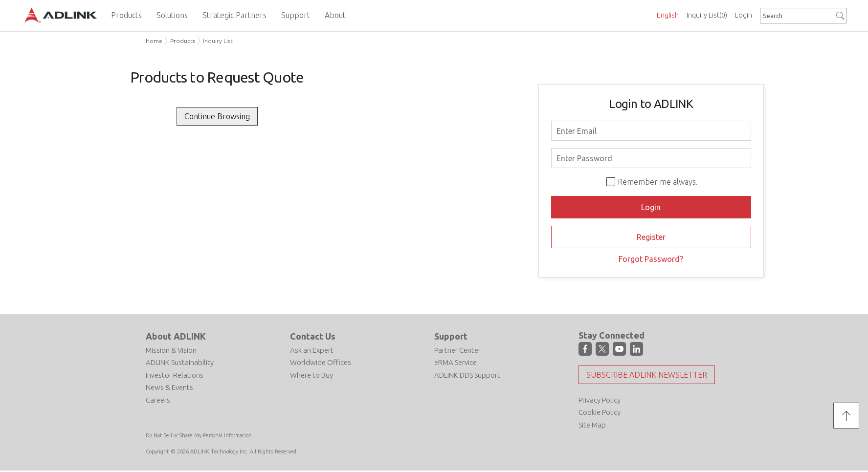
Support (451, 336)
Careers (158, 400)
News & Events (169, 387)
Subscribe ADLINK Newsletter (647, 375)
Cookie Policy (600, 412)
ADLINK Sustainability (180, 362)
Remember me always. (658, 182)
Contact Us (313, 336)
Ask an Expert (312, 350)
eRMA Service (456, 362)
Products (183, 41)
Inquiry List (707, 15)
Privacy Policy (600, 400)
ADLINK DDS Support (467, 375)
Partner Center (457, 350)
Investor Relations (175, 375)
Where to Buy (312, 375)
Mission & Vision (171, 350)
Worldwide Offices (321, 362)
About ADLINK (176, 336)
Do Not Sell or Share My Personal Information (199, 435)
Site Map (592, 425)
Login (744, 15)
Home (154, 41)
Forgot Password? (651, 259)
